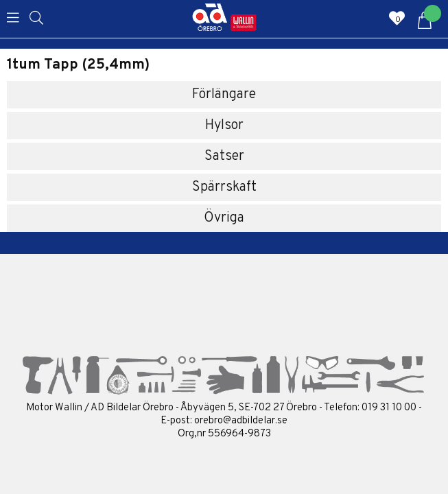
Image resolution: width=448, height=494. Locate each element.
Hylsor (224, 126)
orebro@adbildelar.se (241, 421)
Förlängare (224, 95)
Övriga (224, 218)
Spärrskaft (224, 187)
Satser (224, 156)
